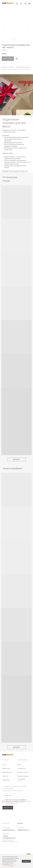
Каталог (11, 67)
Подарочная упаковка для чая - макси (15, 69)
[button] (17, 4)
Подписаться (8, 808)
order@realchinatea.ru (9, 830)
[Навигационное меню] (30, 4)
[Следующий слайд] (28, 27)
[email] (17, 795)
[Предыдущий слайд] (5, 27)
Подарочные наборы (23, 67)
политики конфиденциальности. (18, 802)
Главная (4, 67)
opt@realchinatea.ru (23, 830)
